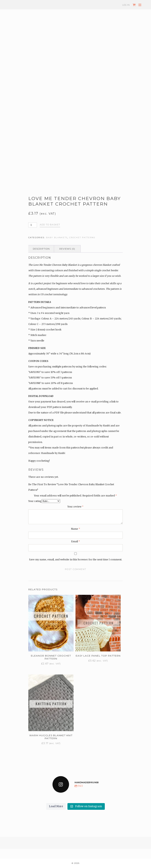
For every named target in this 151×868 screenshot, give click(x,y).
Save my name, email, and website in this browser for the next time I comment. (76, 559)
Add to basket (50, 225)
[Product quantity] (33, 225)
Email (76, 541)
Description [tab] (41, 249)
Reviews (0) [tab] (67, 249)
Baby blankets (57, 238)
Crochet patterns (82, 238)
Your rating (35, 501)
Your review (75, 507)
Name (76, 529)
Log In (126, 5)
